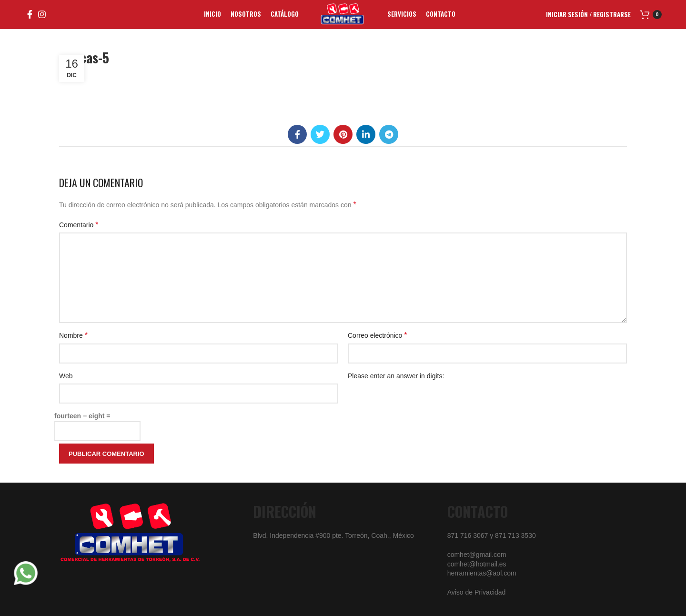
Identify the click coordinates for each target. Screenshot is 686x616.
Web (66, 376)
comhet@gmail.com (477, 555)
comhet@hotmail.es (477, 564)
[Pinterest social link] (343, 134)
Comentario (79, 225)
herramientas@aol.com (482, 573)
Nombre (73, 335)
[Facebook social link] (30, 14)
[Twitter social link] (320, 134)
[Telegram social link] (389, 134)
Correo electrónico (378, 335)
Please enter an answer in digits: (396, 376)
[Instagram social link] (42, 14)
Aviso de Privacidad (477, 592)
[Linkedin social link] (366, 134)
